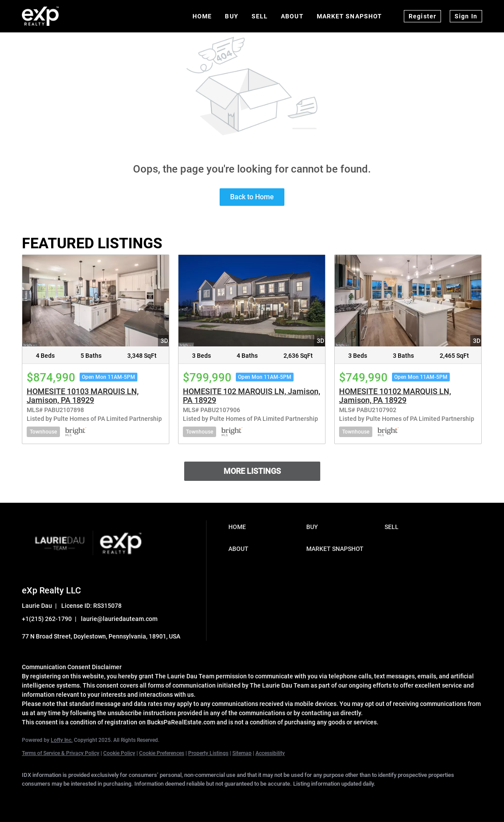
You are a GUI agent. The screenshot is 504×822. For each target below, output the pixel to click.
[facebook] (32, 798)
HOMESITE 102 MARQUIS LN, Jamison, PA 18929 (252, 396)
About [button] (292, 16)
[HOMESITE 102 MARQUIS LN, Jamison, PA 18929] (252, 301)
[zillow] (108, 798)
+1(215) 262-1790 (47, 619)
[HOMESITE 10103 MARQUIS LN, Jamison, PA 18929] (96, 301)
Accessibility (270, 753)
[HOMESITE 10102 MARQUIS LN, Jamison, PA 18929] (408, 301)
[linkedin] (58, 798)
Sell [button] (260, 16)
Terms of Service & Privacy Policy (61, 753)
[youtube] (159, 798)
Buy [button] (231, 16)
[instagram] (134, 798)
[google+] (185, 798)
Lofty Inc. (62, 740)
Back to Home (252, 197)
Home (202, 16)
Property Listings (208, 753)
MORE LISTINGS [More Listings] (252, 471)
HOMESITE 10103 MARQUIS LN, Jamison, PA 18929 (83, 396)
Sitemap (242, 753)
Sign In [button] (466, 16)
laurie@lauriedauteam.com (119, 619)
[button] (265, 527)
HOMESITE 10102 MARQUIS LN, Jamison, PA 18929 (395, 396)
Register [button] (422, 16)
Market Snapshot (350, 16)
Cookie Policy (119, 753)
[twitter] (83, 798)
